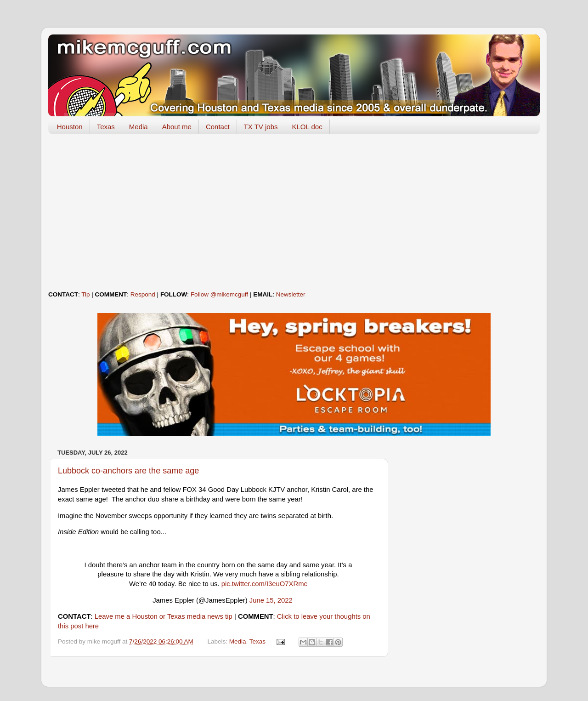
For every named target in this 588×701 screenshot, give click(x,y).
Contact (218, 127)
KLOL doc (307, 127)
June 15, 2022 (271, 600)
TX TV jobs (261, 127)
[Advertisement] (294, 212)
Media (139, 127)
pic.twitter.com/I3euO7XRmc (264, 584)
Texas (106, 127)
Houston (70, 127)
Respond (143, 294)
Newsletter (291, 294)
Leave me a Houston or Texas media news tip (164, 616)
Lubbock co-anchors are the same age (128, 471)
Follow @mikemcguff (219, 294)
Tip (85, 294)
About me (177, 127)
